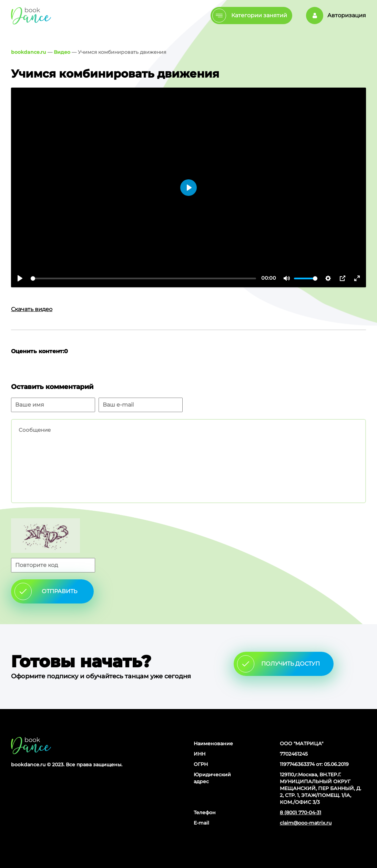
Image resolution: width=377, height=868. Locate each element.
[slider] (143, 278)
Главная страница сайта (31, 745)
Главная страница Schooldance (31, 16)
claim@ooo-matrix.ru (306, 823)
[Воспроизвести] (20, 278)
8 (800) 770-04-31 (300, 812)
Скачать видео (32, 309)
